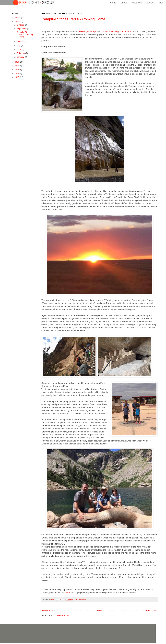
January (21, 57)
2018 (17, 18)
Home (100, 611)
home (113, 3)
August (20, 42)
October (21, 25)
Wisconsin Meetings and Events (116, 31)
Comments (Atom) (61, 615)
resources (137, 3)
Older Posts (151, 611)
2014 (17, 62)
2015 (17, 22)
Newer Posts (48, 611)
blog (161, 3)
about (124, 3)
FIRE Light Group (87, 31)
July (19, 46)
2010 (17, 77)
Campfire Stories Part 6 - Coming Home (73, 19)
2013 (17, 66)
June (19, 49)
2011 (17, 73)
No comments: (81, 599)
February (21, 53)
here (68, 592)
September (22, 29)
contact (150, 3)
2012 (17, 70)
